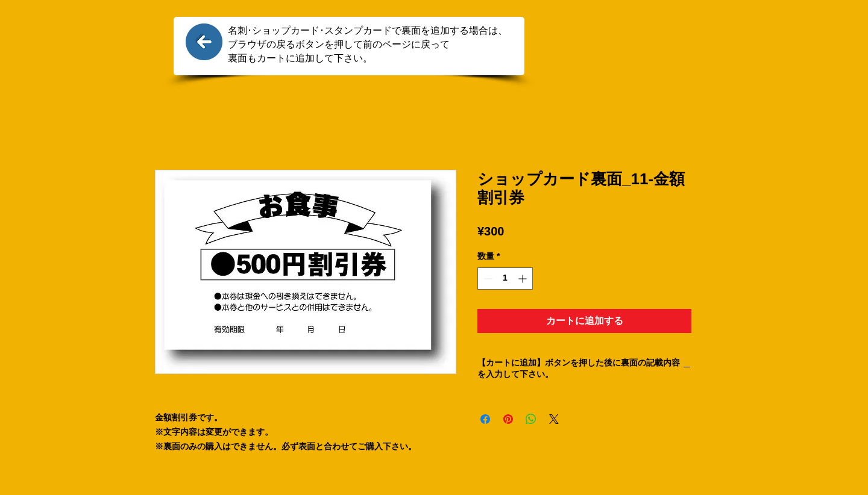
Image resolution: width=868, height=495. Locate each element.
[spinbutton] (505, 279)
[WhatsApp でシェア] (531, 419)
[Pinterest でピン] (508, 419)
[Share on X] (554, 419)
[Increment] (524, 279)
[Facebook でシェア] (485, 419)
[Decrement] (487, 279)
